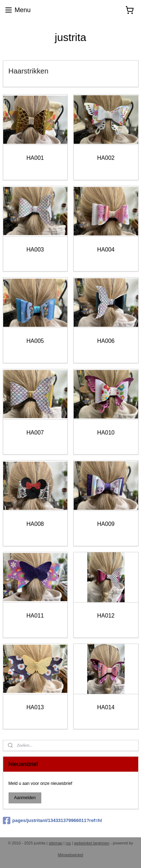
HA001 (35, 158)
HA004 (106, 249)
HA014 (106, 707)
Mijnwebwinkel (71, 855)
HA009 (106, 524)
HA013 (35, 707)
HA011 (35, 615)
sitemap (56, 843)
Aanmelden (25, 798)
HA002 (106, 158)
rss (68, 843)
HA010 (106, 432)
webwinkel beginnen (92, 843)
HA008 (35, 524)
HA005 (35, 341)
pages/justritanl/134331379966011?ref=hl (53, 821)
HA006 (106, 341)
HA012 (106, 615)
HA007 (35, 432)
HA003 (35, 249)
